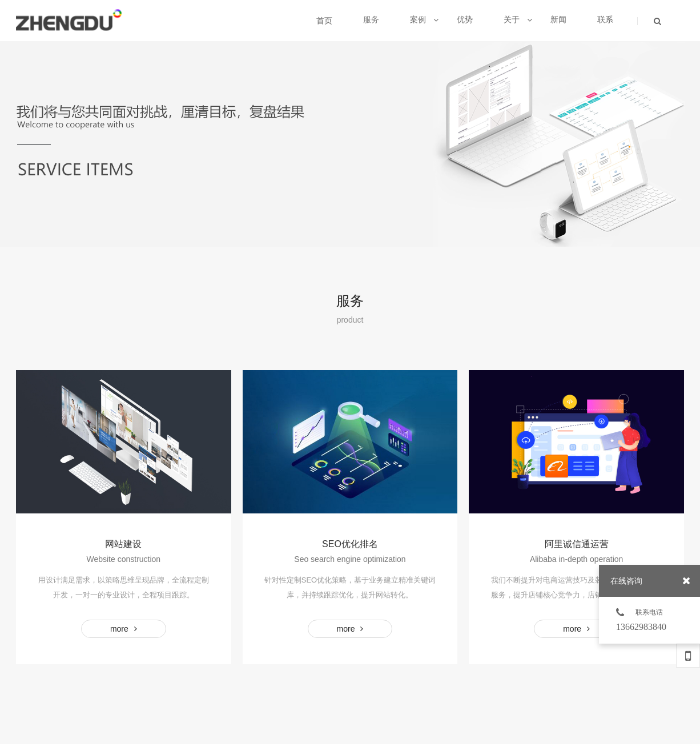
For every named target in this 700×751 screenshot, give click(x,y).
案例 (424, 19)
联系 (605, 19)
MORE (124, 629)
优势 (465, 19)
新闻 (558, 19)
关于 (518, 19)
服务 (371, 19)
